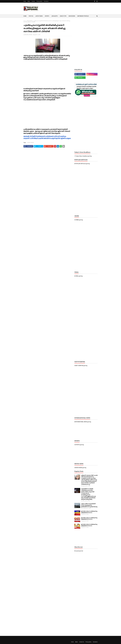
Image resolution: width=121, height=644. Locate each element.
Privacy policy (39, 1)
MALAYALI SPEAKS (28, 35)
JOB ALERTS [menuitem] (55, 16)
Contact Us (82, 642)
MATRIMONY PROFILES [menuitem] (83, 16)
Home (25, 1)
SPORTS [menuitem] (47, 16)
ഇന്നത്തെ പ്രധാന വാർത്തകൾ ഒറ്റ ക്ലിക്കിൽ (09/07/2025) (89, 519)
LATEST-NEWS (30, 21)
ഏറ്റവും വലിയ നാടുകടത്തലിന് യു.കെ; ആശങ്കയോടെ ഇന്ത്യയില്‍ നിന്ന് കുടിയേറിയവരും (89, 505)
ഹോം (25, 21)
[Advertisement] (69, 8)
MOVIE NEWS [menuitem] (72, 16)
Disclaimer (46, 1)
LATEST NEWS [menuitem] (39, 16)
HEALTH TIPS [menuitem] (63, 16)
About (29, 1)
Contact (33, 1)
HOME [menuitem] (25, 16)
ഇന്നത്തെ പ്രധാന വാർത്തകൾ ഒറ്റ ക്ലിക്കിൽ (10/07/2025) (89, 512)
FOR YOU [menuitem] (31, 16)
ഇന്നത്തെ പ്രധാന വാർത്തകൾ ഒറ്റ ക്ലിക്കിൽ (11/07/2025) (89, 525)
